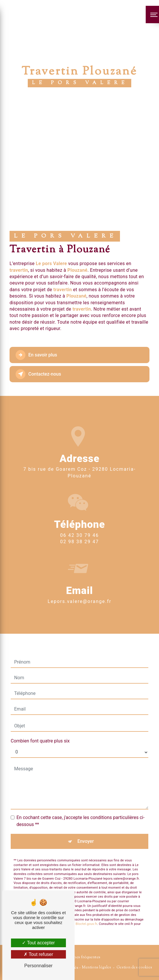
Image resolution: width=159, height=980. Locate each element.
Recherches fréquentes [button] (79, 957)
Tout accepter (38, 943)
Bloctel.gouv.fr (86, 906)
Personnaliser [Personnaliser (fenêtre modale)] (38, 966)
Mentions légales (97, 968)
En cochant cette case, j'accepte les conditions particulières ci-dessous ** (81, 802)
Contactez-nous (38, 374)
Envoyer (86, 823)
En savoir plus (36, 355)
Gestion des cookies (134, 968)
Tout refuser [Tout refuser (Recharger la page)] (38, 954)
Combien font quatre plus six (40, 722)
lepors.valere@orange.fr (79, 583)
